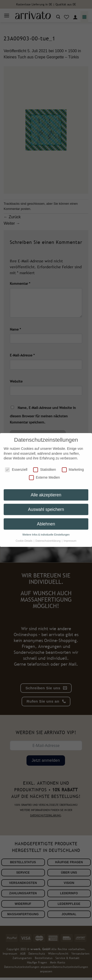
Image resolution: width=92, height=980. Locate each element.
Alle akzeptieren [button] (46, 491)
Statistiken (45, 466)
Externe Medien (44, 474)
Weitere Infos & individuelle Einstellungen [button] (46, 531)
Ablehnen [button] (46, 520)
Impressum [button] (70, 537)
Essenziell (16, 466)
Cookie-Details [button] (24, 537)
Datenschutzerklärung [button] (48, 537)
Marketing (73, 466)
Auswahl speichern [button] (46, 506)
